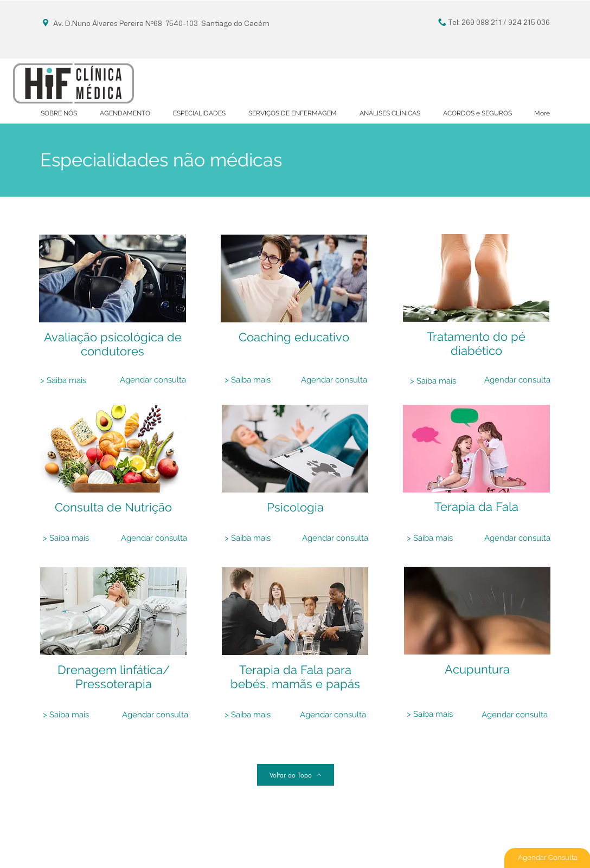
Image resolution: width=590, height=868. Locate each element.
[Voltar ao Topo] (296, 775)
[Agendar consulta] (153, 380)
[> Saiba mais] (63, 381)
